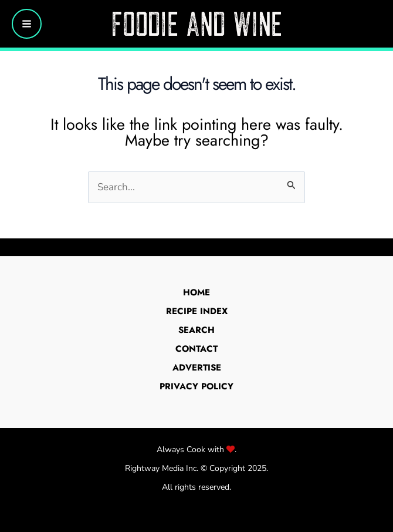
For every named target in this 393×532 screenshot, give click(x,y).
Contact (196, 349)
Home (196, 292)
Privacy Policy (196, 386)
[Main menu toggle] (27, 24)
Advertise (197, 368)
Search (196, 330)
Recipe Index (197, 311)
